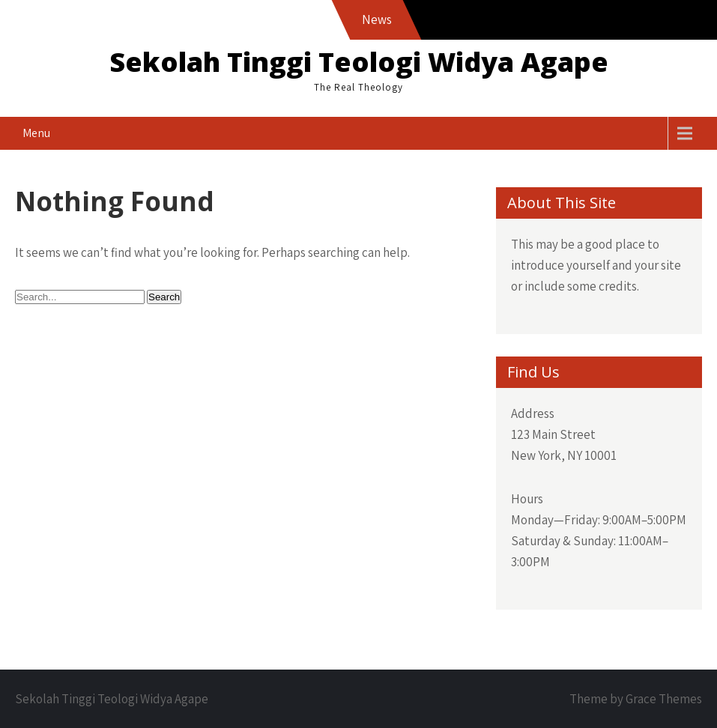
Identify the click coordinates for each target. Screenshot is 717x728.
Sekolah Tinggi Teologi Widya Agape (359, 62)
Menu (36, 133)
